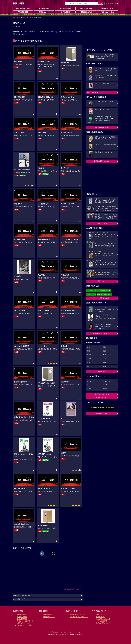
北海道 (89, 355)
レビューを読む (108, 12)
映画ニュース (44, 12)
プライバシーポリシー (75, 632)
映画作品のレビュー (24, 623)
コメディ (90, 389)
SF (88, 385)
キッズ (105, 385)
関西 (89, 351)
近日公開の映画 (86, 8)
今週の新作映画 (65, 8)
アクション (91, 381)
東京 (89, 347)
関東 (105, 347)
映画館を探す (23, 12)
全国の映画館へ (102, 372)
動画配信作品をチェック (102, 161)
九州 (89, 366)
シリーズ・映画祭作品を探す (102, 298)
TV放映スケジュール (103, 619)
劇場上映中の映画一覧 (102, 128)
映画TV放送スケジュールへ (102, 333)
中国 (89, 363)
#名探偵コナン (104, 291)
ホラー (105, 389)
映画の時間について (102, 413)
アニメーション (108, 381)
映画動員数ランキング (77, 615)
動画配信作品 (86, 12)
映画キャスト (27, 17)
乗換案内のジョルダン (59, 632)
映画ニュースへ (102, 223)
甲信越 (89, 359)
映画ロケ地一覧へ (102, 398)
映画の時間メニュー (23, 8)
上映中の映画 (44, 8)
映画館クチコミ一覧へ (102, 394)
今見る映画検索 (111, 3)
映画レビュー (102, 281)
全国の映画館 (48, 615)
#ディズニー (91, 294)
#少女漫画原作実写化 (104, 294)
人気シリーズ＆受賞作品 (25, 621)
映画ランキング (108, 8)
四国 (105, 363)
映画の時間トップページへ (22, 599)
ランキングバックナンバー (79, 617)
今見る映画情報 (102, 621)
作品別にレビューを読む (25, 625)
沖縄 (105, 366)
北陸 (105, 359)
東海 (105, 351)
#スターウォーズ (92, 291)
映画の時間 (16, 17)
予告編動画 (65, 12)
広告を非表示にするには (73, 589)
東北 (105, 355)
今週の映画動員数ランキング (96, 92)
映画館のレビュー (49, 617)
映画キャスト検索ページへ (22, 595)
